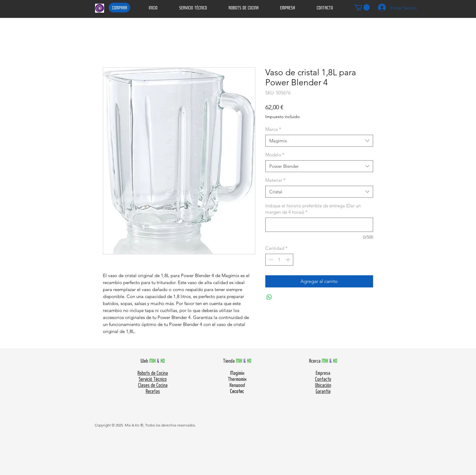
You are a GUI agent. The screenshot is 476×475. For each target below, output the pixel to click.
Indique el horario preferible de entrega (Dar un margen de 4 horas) (313, 209)
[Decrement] (270, 260)
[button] (362, 7)
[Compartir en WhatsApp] (269, 297)
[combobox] (319, 141)
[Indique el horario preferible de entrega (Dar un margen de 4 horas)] (319, 225)
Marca (273, 129)
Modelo (275, 155)
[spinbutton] (279, 260)
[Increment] (289, 260)
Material (275, 180)
